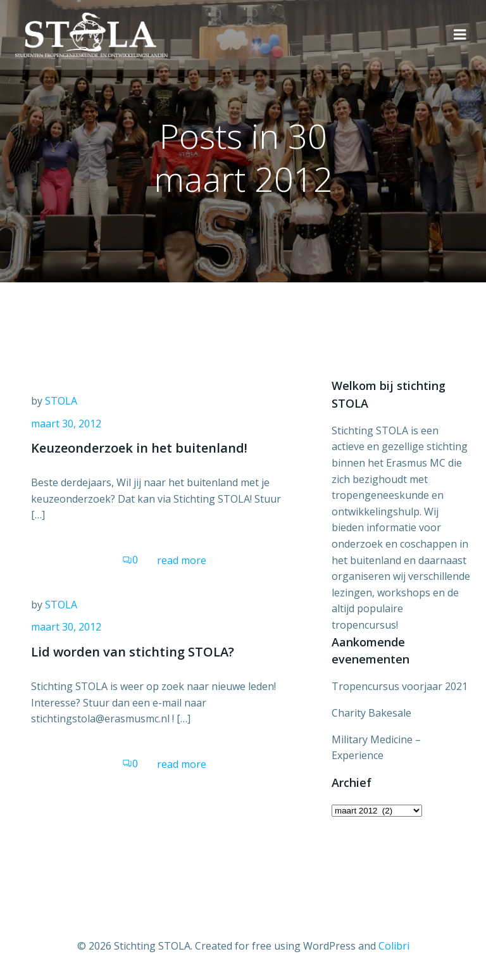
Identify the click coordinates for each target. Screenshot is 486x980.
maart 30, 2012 (66, 424)
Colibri (394, 946)
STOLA (61, 401)
